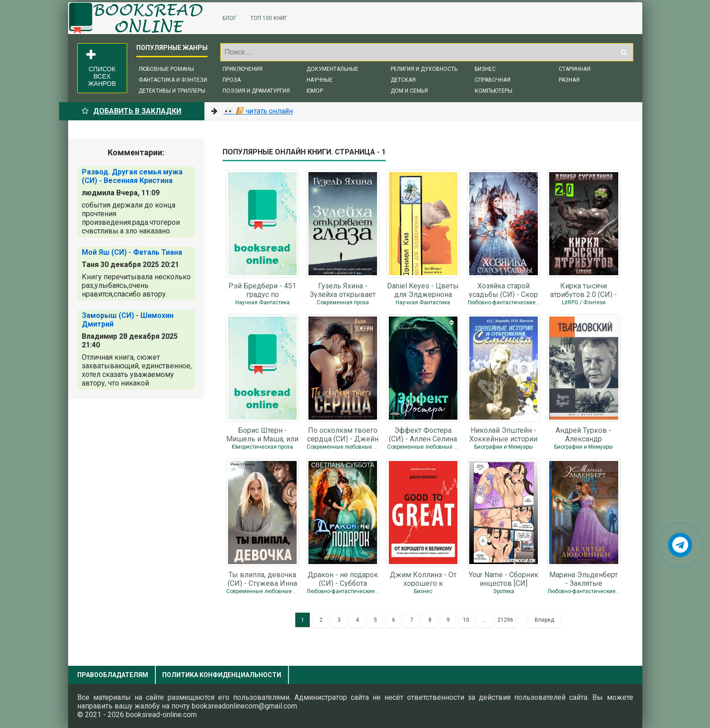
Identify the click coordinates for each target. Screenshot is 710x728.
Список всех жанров (101, 68)
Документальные (333, 69)
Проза (232, 80)
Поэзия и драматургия (256, 91)
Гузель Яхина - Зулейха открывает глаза (343, 290)
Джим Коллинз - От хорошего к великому (423, 579)
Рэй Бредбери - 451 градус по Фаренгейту (262, 290)
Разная (569, 80)
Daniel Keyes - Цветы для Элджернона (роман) (423, 290)
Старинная (575, 69)
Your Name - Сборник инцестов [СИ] (504, 579)
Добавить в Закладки (132, 111)
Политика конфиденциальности (222, 675)
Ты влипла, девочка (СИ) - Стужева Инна (262, 579)
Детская (403, 80)
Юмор (315, 91)
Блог (229, 18)
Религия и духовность (424, 69)
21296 (505, 620)
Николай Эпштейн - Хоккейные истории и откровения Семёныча (503, 434)
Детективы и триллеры (172, 91)
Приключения (243, 69)
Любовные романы (166, 69)
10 (466, 620)
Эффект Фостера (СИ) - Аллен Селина (423, 434)
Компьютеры (494, 91)
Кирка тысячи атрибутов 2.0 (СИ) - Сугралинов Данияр (584, 290)
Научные (320, 80)
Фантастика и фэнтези (173, 80)
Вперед (544, 620)
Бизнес (485, 69)
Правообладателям (113, 675)
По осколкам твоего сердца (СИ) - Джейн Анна (343, 434)
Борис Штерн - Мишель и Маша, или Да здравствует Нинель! (262, 434)
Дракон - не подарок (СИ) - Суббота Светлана (343, 579)
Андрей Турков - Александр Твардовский (583, 434)
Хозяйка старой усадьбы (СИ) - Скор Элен (503, 290)
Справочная (493, 80)
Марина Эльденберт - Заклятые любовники (583, 579)
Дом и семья (409, 91)
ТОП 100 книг (269, 18)
